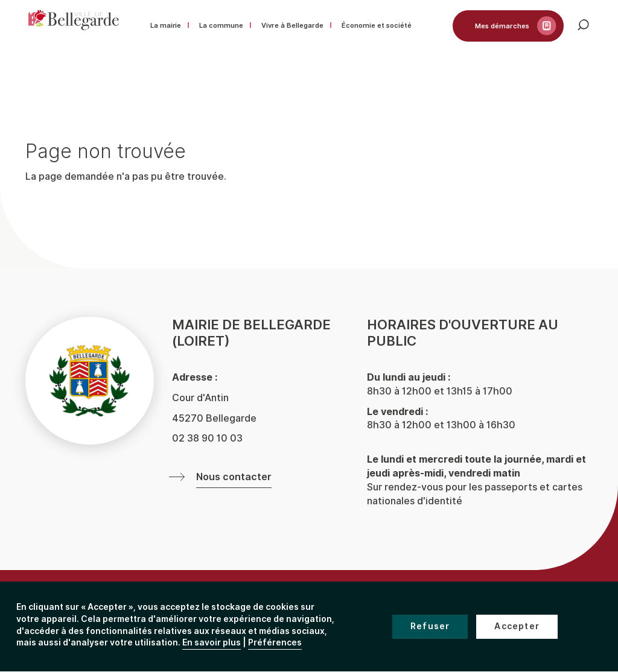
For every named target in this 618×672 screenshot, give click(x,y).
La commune (221, 25)
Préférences (275, 643)
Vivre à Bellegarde (292, 25)
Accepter (517, 626)
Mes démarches (502, 26)
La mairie (166, 25)
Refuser (430, 626)
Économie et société (377, 25)
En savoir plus (212, 643)
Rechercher (587, 28)
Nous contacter (234, 477)
